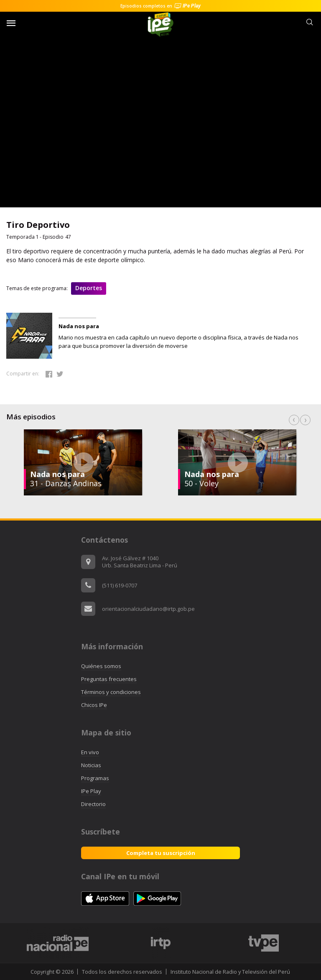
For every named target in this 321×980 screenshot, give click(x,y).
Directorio (93, 804)
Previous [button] (294, 420)
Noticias (91, 765)
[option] (238, 462)
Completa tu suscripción (161, 853)
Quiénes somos (101, 666)
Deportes (89, 288)
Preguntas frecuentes (109, 679)
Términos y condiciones (111, 692)
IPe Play (91, 791)
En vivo (90, 752)
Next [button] (305, 420)
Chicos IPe (94, 705)
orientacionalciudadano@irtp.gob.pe (148, 609)
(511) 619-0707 (120, 585)
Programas (95, 778)
